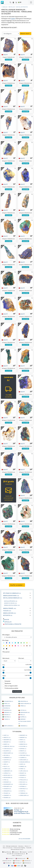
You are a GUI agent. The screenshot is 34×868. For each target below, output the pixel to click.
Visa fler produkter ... (17, 585)
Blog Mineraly (7, 852)
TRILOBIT (7, 793)
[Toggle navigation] (31, 2)
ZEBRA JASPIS (24, 795)
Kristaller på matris (11, 601)
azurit (5, 54)
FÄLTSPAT (7, 755)
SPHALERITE (8, 791)
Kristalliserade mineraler (13, 598)
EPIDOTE (23, 751)
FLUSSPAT (23, 753)
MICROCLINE (8, 775)
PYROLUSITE (24, 780)
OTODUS (23, 777)
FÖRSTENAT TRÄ (25, 755)
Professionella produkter (12, 624)
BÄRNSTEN (24, 744)
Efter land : (21, 658)
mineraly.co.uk (20, 858)
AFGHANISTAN (9, 701)
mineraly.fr (10, 858)
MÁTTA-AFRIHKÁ (9, 726)
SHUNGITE (7, 789)
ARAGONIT (7, 742)
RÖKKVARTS (8, 786)
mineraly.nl (7, 863)
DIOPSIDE (23, 749)
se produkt (9, 60)
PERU (22, 715)
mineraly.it (17, 861)
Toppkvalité (7, 622)
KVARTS (7, 769)
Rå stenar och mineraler (12, 593)
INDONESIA (8, 710)
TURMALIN (24, 793)
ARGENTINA (24, 701)
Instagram (23, 852)
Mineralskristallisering (12, 605)
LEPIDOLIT (7, 773)
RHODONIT (7, 782)
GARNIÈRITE (8, 757)
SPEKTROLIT (24, 789)
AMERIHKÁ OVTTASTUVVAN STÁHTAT (25, 721)
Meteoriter (8, 615)
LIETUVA (23, 710)
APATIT (23, 740)
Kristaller (12, 7)
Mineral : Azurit (25, 33)
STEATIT (23, 791)
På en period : (6, 652)
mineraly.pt (17, 863)
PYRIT (6, 780)
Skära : (4, 676)
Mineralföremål (10, 608)
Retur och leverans (8, 848)
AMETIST (7, 737)
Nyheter (6, 620)
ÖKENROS (7, 798)
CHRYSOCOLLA (8, 749)
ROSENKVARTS (8, 784)
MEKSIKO (7, 715)
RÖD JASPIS (24, 784)
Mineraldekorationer (11, 596)
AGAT (6, 735)
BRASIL (7, 703)
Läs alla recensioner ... (25, 839)
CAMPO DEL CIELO (9, 746)
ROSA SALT (24, 782)
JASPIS (23, 764)
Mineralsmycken (10, 613)
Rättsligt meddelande (12, 846)
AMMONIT (23, 737)
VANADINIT (7, 795)
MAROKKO (8, 712)
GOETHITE (7, 760)
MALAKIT (23, 773)
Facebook (16, 852)
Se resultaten (17, 692)
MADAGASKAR (25, 712)
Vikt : (4, 670)
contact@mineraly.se (19, 854)
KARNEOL (23, 766)
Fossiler (7, 611)
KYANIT (22, 769)
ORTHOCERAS (8, 777)
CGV (4, 846)
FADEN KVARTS (8, 753)
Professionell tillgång (19, 848)
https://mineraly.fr (17, 855)
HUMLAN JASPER (25, 762)
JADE (6, 764)
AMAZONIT (24, 735)
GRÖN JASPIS (24, 760)
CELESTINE (24, 746)
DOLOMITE (7, 751)
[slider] (3, 667)
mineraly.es (27, 861)
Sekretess (21, 846)
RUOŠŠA (23, 717)
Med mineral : (6, 658)
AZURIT (23, 742)
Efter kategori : (6, 635)
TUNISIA (7, 719)
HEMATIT (7, 762)
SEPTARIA (23, 786)
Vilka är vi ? (27, 846)
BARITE (7, 744)
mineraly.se (27, 863)
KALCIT (7, 766)
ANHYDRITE (7, 740)
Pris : (4, 665)
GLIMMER (23, 757)
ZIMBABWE (24, 726)
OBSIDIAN (23, 775)
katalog (5, 7)
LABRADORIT (8, 771)
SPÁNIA (23, 706)
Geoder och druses (10, 603)
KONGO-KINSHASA (26, 703)
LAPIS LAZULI (24, 771)
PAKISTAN (7, 717)
